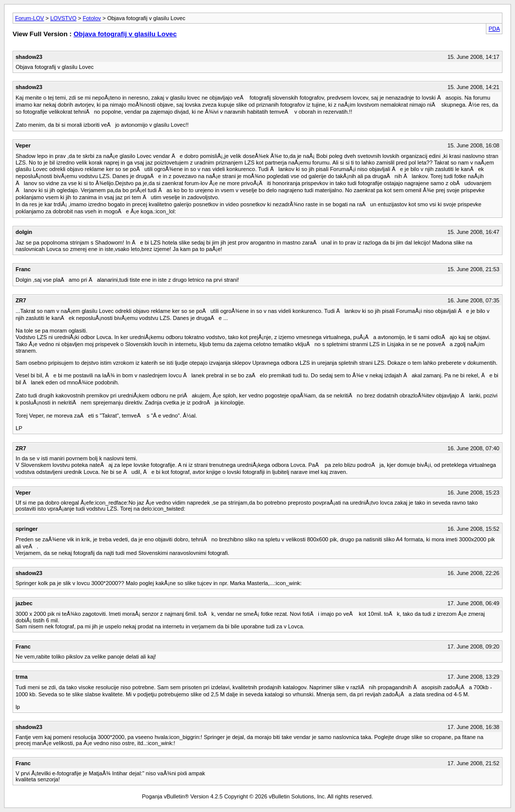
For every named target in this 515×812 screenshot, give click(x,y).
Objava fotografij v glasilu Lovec (125, 34)
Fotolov (92, 18)
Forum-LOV (29, 18)
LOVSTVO (63, 18)
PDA (494, 29)
